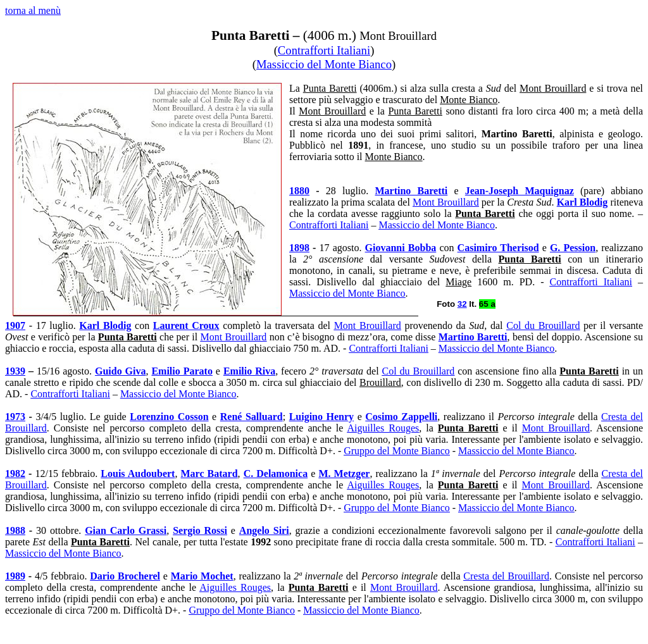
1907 (15, 325)
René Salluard (252, 417)
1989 (15, 576)
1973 (15, 417)
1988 (15, 530)
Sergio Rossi (200, 530)
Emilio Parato (182, 371)
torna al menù (33, 10)
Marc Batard (209, 474)
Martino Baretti (411, 191)
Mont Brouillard (446, 202)
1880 (299, 191)
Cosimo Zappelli (401, 417)
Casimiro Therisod (498, 248)
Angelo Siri (264, 530)
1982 (15, 474)
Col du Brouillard (543, 325)
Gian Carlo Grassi (126, 530)
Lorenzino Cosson (169, 417)
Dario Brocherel (125, 576)
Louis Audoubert (138, 474)
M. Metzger (344, 474)
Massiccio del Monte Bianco (324, 64)
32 (462, 304)
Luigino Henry (321, 417)
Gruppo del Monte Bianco (397, 451)
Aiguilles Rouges (383, 428)
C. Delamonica (276, 474)
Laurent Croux (186, 325)
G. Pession (573, 248)
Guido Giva (121, 371)
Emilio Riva (249, 371)
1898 (299, 248)
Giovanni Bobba (401, 248)
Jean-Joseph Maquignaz (520, 191)
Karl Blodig (583, 202)
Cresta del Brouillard (506, 576)
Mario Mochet (202, 576)
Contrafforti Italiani (324, 50)
